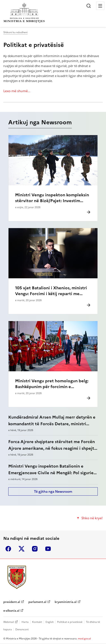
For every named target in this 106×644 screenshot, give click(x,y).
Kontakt (37, 622)
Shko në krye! (92, 518)
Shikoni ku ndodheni (15, 32)
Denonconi (22, 629)
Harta (25, 622)
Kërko (89, 6)
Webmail (9, 622)
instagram (35, 549)
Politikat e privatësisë (34, 45)
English (50, 622)
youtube (48, 549)
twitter (22, 549)
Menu (100, 6)
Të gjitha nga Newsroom (53, 491)
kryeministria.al (66, 602)
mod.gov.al (84, 639)
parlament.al (37, 602)
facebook (8, 549)
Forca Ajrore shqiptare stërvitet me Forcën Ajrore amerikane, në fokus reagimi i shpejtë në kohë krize (52, 448)
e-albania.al (11, 611)
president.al (12, 602)
